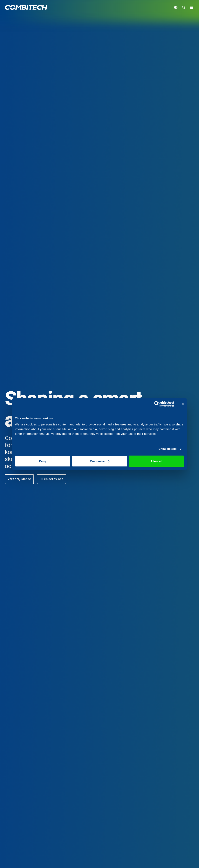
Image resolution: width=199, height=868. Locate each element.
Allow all (156, 461)
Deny (43, 461)
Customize (100, 461)
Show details (168, 449)
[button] (19, 479)
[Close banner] (183, 404)
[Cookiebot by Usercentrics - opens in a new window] (157, 404)
